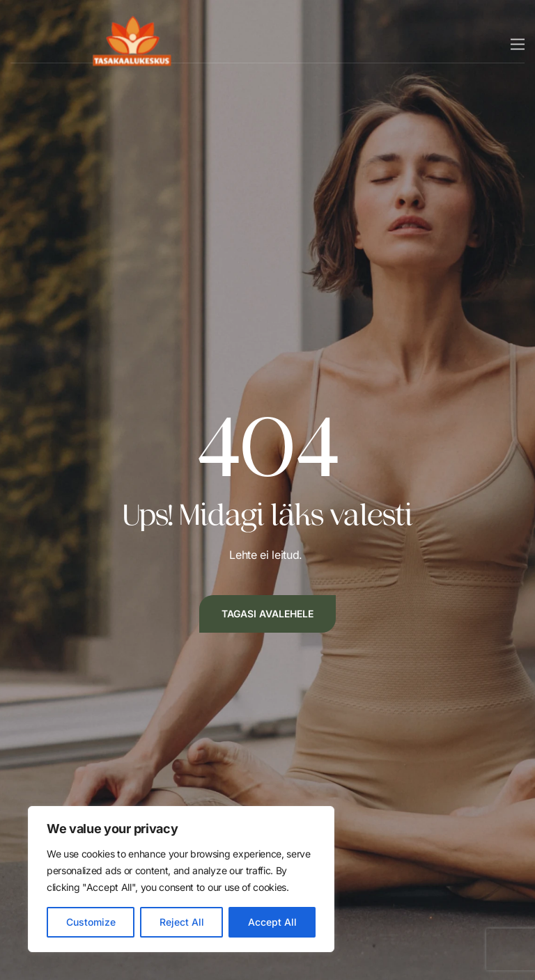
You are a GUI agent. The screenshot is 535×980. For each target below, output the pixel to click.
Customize (91, 922)
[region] (181, 879)
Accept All (272, 922)
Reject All (182, 922)
